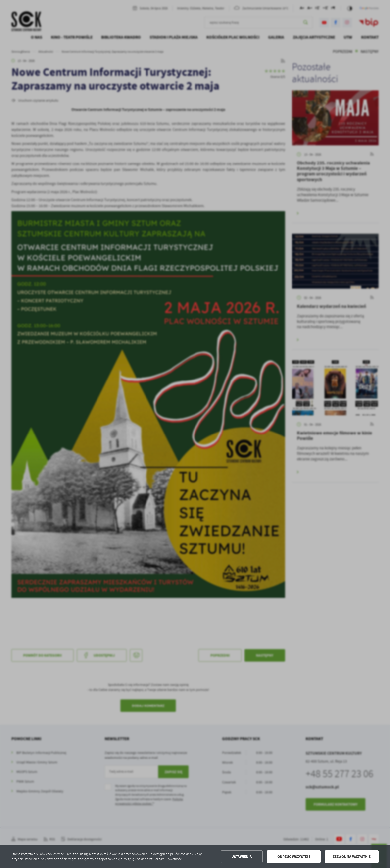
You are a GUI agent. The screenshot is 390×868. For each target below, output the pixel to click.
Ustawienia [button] (242, 857)
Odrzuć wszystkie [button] (294, 857)
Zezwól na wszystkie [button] (352, 857)
